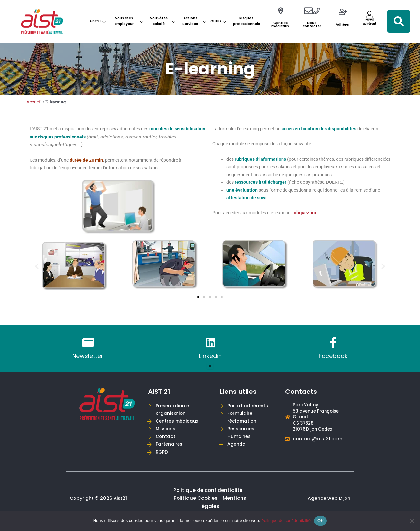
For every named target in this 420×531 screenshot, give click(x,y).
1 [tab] (210, 368)
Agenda (237, 449)
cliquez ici (312, 217)
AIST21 (97, 21)
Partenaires (170, 449)
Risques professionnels (246, 21)
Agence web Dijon (329, 504)
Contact (166, 441)
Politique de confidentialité (286, 521)
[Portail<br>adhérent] (370, 15)
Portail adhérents (248, 408)
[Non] (412, 521)
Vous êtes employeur (129, 21)
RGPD (162, 457)
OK (320, 521)
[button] (399, 21)
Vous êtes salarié (163, 21)
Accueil (34, 102)
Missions (166, 432)
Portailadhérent (369, 21)
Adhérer (343, 24)
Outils (218, 21)
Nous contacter (312, 24)
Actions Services (194, 21)
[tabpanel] (88, 351)
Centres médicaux (280, 24)
